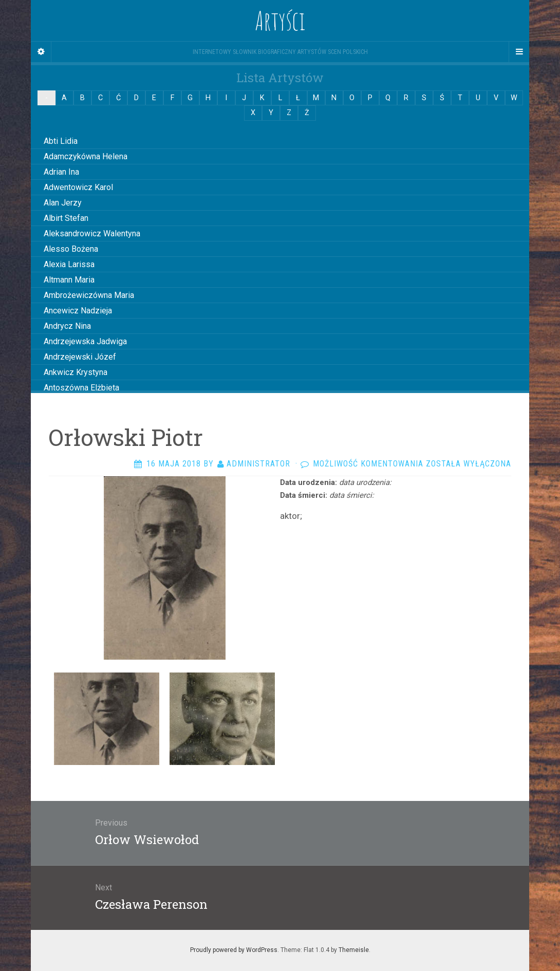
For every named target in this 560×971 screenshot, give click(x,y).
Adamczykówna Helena (86, 156)
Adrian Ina (61, 172)
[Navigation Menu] (519, 52)
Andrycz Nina (67, 326)
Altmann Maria (69, 280)
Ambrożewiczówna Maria (89, 295)
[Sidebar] (41, 52)
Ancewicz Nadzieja (78, 311)
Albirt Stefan (66, 218)
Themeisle (354, 950)
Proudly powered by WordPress (234, 950)
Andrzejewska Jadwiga (85, 341)
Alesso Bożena (71, 249)
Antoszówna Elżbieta (81, 388)
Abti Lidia (61, 141)
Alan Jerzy (63, 203)
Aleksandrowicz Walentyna (92, 234)
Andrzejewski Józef (80, 357)
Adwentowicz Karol (78, 187)
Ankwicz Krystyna (76, 372)
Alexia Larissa (69, 264)
